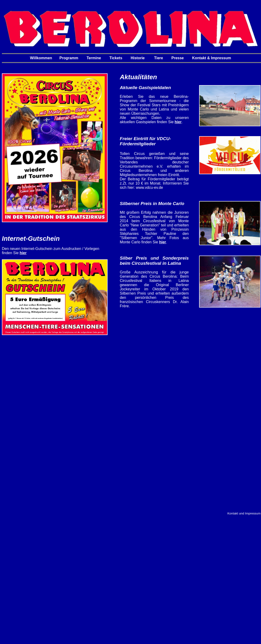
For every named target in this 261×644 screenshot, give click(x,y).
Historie (138, 58)
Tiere (159, 58)
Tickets (116, 58)
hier (23, 253)
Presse (178, 58)
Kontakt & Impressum (211, 58)
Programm (69, 58)
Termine (94, 58)
